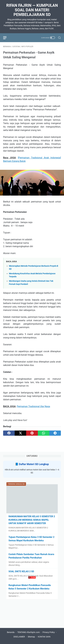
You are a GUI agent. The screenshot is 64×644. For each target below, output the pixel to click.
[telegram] (55, 433)
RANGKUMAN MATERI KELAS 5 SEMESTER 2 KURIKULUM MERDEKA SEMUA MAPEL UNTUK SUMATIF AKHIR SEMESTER (32, 520)
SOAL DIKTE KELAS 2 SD (21, 571)
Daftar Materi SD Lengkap (34, 464)
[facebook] (9, 433)
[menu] (7, 38)
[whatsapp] (44, 433)
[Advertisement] (32, 612)
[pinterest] (32, 433)
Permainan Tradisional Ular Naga (33, 406)
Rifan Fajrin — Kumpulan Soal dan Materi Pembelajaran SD (32, 10)
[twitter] (20, 433)
